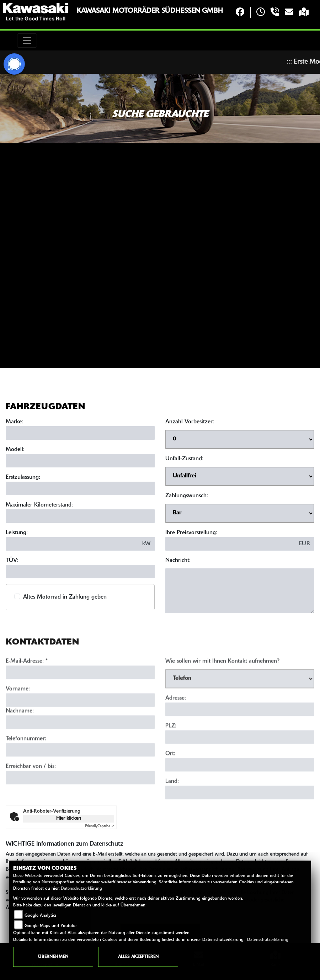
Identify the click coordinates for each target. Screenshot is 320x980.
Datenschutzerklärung (81, 889)
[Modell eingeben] (80, 461)
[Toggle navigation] (27, 41)
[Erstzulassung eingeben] (80, 488)
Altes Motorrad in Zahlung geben (65, 597)
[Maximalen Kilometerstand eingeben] (80, 516)
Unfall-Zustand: (184, 459)
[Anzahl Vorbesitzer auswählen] (240, 439)
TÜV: (12, 561)
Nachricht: (178, 561)
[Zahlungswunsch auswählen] (240, 513)
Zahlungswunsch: (187, 496)
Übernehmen (53, 957)
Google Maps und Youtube (50, 926)
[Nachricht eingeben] (240, 591)
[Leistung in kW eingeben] (72, 544)
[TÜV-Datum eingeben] (80, 572)
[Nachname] (80, 744)
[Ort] (240, 787)
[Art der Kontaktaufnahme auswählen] (240, 701)
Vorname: (18, 711)
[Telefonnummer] (80, 772)
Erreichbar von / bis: (31, 788)
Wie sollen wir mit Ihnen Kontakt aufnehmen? (222, 683)
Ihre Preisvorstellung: (191, 533)
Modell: (15, 450)
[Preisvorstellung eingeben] (230, 544)
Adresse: (176, 720)
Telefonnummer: (26, 761)
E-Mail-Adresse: (27, 683)
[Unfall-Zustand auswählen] (240, 476)
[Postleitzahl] (240, 759)
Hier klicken (69, 818)
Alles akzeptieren (138, 957)
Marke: (14, 422)
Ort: (170, 776)
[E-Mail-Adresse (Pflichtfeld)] (80, 694)
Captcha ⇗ (100, 826)
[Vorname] (80, 722)
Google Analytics (41, 916)
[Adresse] (240, 731)
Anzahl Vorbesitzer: (190, 422)
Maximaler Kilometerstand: (39, 505)
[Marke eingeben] (80, 433)
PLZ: (171, 748)
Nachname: (20, 733)
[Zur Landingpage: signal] (14, 64)
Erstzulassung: (23, 477)
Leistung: (17, 533)
